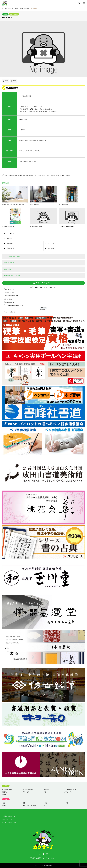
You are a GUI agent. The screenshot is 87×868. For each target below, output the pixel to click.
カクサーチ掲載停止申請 (9, 822)
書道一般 (41, 175)
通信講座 (10, 243)
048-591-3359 (23, 119)
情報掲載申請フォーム (9, 816)
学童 (45, 792)
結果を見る (43, 310)
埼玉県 (5, 14)
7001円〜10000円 (66, 175)
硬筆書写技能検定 (17, 175)
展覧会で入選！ (10, 293)
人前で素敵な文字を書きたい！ (14, 305)
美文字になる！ (10, 289)
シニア (45, 806)
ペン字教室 (10, 233)
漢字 (45, 175)
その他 (4, 795)
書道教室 (10, 238)
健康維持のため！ (10, 302)
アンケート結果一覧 (9, 312)
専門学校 (51, 248)
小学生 (45, 803)
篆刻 (49, 175)
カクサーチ (39, 865)
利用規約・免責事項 (36, 858)
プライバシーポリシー (49, 858)
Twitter (40, 854)
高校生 (4, 806)
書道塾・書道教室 (14, 14)
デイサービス (68, 792)
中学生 (66, 803)
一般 (3, 803)
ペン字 (36, 175)
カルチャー (52, 243)
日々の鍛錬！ (9, 299)
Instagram (47, 854)
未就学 (25, 803)
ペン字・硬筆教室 (28, 790)
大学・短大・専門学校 (29, 806)
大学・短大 (10, 248)
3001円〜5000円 (55, 175)
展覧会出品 (8, 175)
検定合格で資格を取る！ (12, 296)
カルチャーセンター (70, 790)
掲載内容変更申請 (7, 819)
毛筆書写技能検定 (28, 175)
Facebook (43, 854)
